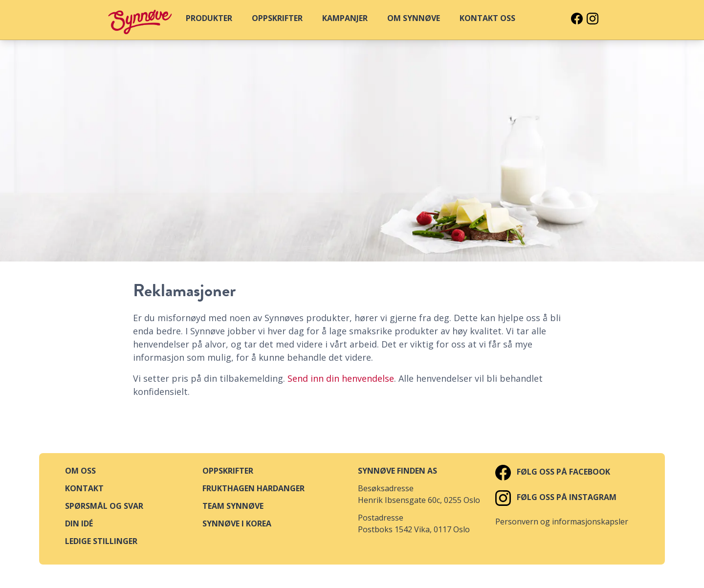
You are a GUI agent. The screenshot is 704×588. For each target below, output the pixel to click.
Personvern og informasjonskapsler (562, 522)
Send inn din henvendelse (341, 378)
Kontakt (84, 488)
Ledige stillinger (101, 541)
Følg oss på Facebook (553, 472)
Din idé (79, 523)
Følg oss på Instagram (556, 497)
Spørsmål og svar (104, 506)
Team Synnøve (233, 506)
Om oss (80, 471)
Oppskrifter (228, 471)
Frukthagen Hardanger (253, 488)
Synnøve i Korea (237, 523)
